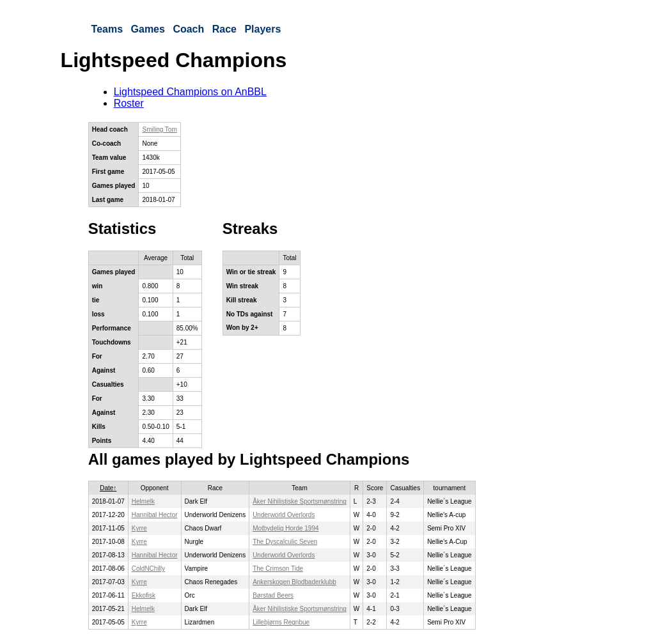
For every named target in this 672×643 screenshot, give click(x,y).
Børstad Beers (273, 595)
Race (224, 29)
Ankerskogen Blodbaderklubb (294, 582)
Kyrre (139, 528)
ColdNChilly (148, 569)
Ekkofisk (144, 595)
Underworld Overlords (284, 515)
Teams (107, 29)
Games (148, 29)
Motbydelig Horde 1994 (285, 528)
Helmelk (143, 501)
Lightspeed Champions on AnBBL (190, 92)
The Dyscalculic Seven (285, 542)
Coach (188, 29)
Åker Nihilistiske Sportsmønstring (300, 501)
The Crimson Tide (278, 569)
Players (262, 29)
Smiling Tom (159, 129)
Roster (129, 103)
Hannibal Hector (155, 515)
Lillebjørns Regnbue (281, 622)
